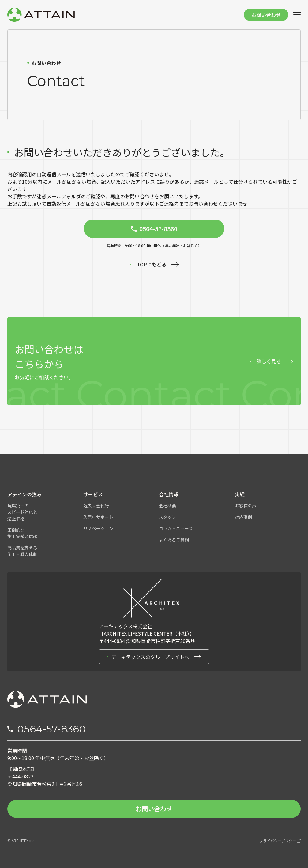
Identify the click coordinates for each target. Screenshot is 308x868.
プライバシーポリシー (280, 841)
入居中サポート (98, 517)
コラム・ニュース (176, 528)
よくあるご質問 (174, 540)
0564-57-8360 (51, 729)
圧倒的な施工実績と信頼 (22, 533)
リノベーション (98, 528)
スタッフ (167, 517)
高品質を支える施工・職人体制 (22, 551)
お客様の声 (246, 506)
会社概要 (167, 506)
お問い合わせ (266, 15)
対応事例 (243, 517)
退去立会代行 (96, 506)
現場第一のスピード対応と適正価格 (22, 512)
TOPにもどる (152, 264)
